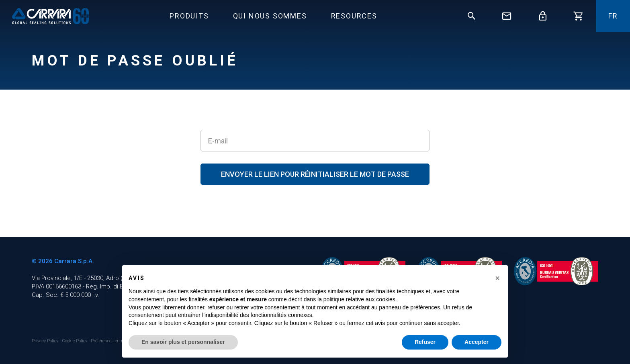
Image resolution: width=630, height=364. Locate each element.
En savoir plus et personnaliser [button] (183, 342)
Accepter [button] (477, 342)
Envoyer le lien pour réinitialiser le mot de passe (315, 174)
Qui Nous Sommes (270, 16)
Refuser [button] (425, 342)
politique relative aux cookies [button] (359, 299)
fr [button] (613, 16)
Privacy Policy (46, 341)
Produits (189, 16)
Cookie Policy (75, 341)
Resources (354, 16)
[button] (497, 278)
